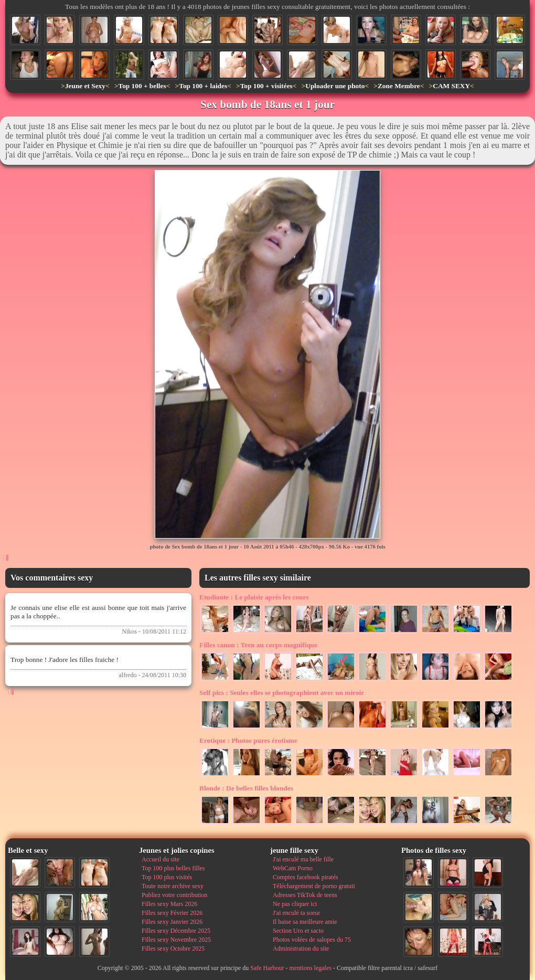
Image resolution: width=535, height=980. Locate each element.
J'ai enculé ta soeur (296, 913)
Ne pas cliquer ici (295, 904)
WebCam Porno (293, 868)
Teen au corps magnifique (258, 645)
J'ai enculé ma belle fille (303, 859)
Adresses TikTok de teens (305, 895)
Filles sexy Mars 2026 (169, 904)
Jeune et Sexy (85, 86)
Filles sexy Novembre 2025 (176, 940)
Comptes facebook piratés (306, 877)
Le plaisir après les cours (254, 597)
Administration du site (301, 949)
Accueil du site (160, 859)
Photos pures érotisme (248, 740)
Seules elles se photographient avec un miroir (282, 693)
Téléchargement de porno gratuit (314, 886)
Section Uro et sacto (298, 931)
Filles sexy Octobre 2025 (173, 949)
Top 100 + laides (203, 86)
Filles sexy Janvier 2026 (172, 922)
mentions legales (311, 968)
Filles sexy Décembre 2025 (176, 931)
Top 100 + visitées (266, 86)
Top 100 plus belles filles (173, 868)
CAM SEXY (451, 86)
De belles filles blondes (246, 788)
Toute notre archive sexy (173, 886)
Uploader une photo (335, 86)
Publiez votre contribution (174, 895)
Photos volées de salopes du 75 (312, 940)
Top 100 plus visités (167, 877)
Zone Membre (399, 86)
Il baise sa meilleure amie (305, 922)
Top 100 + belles (142, 86)
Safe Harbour (267, 968)
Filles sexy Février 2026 (172, 913)
